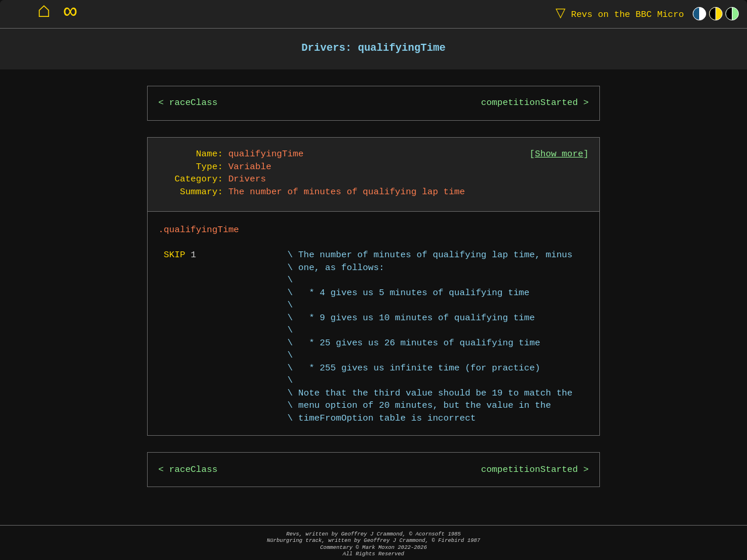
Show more (559, 154)
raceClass (193, 103)
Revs (617, 14)
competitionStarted (529, 103)
